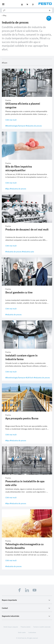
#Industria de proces (34, 126)
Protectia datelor (26, 627)
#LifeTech (29, 378)
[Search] (27, 10)
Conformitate (32, 632)
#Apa (7, 189)
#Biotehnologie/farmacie (15, 126)
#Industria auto (28, 252)
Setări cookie (22, 632)
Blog (5, 15)
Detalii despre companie (11, 627)
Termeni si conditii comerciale (42, 627)
